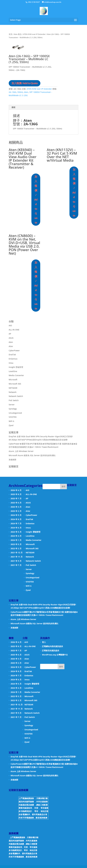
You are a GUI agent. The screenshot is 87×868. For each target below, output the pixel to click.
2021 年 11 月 (17, 557)
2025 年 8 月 (16, 494)
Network (13, 392)
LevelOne (13, 371)
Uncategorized (15, 413)
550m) (20, 92)
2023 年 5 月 (16, 544)
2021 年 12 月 (17, 553)
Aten (26, 92)
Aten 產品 (18, 34)
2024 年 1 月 (16, 540)
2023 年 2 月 (16, 548)
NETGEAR (13, 388)
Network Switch (16, 396)
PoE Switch (14, 400)
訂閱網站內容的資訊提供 (52, 646)
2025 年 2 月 (16, 511)
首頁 (10, 34)
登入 (44, 642)
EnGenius (13, 359)
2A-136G (13, 92)
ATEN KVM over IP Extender (34, 34)
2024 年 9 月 (16, 515)
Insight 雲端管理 (16, 367)
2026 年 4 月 (16, 490)
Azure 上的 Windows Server (21, 451)
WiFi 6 (11, 421)
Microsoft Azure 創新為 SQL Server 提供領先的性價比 (32, 455)
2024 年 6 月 (16, 528)
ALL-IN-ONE (14, 330)
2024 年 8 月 (16, 519)
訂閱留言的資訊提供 (51, 650)
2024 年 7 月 (16, 523)
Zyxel (11, 425)
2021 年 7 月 (16, 565)
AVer (11, 346)
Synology (13, 409)
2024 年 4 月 (16, 536)
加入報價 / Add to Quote (25, 83)
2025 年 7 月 (16, 498)
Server (12, 405)
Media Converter (16, 375)
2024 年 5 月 (16, 532)
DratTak (12, 355)
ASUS (11, 338)
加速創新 (13, 460)
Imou (11, 363)
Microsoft (13, 380)
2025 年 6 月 (16, 503)
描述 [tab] (13, 107)
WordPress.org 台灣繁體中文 (55, 655)
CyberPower (14, 350)
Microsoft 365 (15, 384)
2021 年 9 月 (16, 561)
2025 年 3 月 (16, 507)
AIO (10, 325)
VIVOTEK (13, 417)
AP (10, 334)
